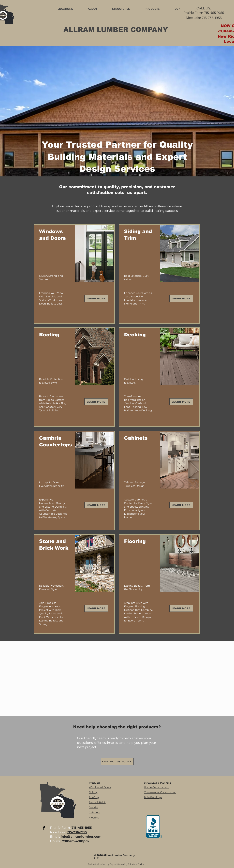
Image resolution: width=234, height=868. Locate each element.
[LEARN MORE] (96, 298)
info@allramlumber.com (81, 837)
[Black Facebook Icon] (44, 828)
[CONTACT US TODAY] (117, 762)
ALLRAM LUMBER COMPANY (116, 30)
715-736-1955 (212, 18)
